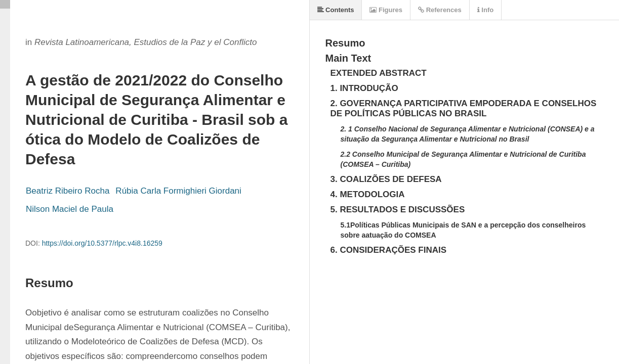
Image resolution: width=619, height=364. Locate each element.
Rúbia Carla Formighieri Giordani (178, 191)
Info (485, 10)
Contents (336, 10)
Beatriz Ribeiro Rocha (68, 191)
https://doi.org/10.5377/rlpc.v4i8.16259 (102, 243)
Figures (386, 10)
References (440, 10)
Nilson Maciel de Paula (70, 209)
